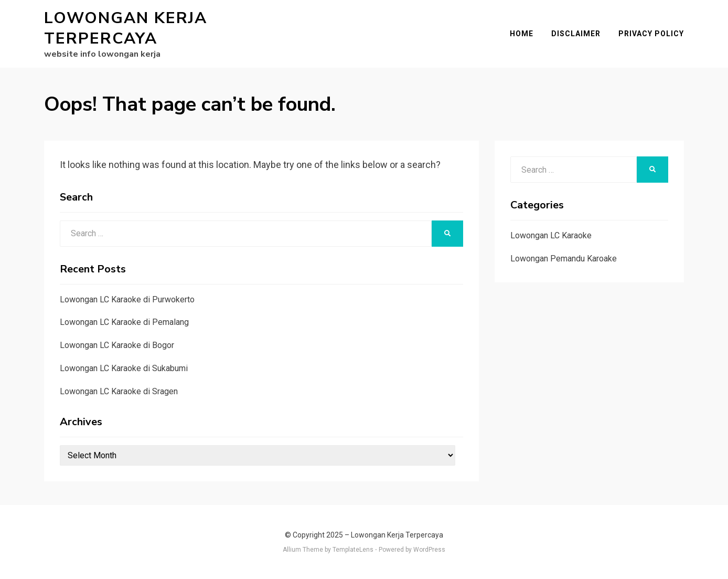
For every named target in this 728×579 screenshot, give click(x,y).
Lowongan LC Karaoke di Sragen (119, 391)
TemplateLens (353, 550)
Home (522, 34)
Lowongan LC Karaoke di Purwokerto (127, 299)
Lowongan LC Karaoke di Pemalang (124, 322)
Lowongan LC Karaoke (551, 235)
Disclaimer (576, 34)
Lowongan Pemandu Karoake (564, 259)
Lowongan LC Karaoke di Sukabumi (124, 368)
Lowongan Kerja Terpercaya (126, 28)
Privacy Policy (651, 34)
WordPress (429, 550)
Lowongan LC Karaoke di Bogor (117, 345)
